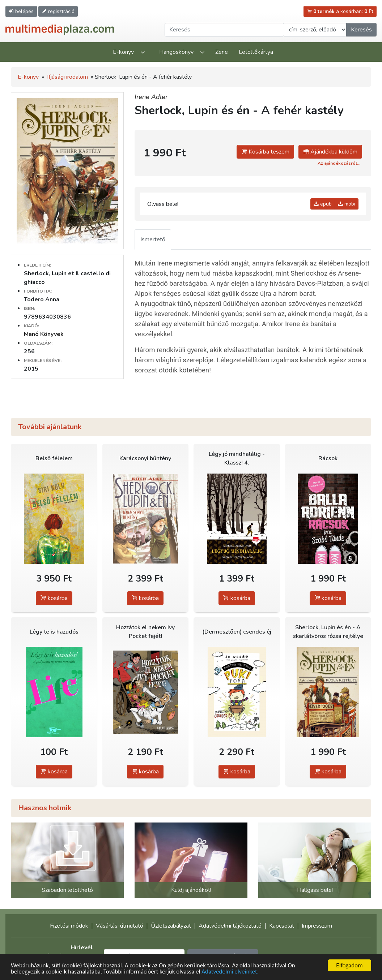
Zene (222, 52)
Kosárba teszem (265, 152)
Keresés (361, 30)
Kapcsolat (282, 926)
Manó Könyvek (44, 334)
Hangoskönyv (176, 52)
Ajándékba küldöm (330, 152)
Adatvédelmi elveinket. (230, 972)
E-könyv (123, 52)
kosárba (54, 598)
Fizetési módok (69, 926)
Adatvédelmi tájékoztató (230, 926)
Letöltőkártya (256, 52)
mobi (347, 204)
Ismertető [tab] (153, 239)
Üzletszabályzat (171, 926)
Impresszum (317, 926)
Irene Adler (151, 97)
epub (323, 204)
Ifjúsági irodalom (67, 77)
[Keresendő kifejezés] (224, 30)
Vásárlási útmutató (120, 926)
